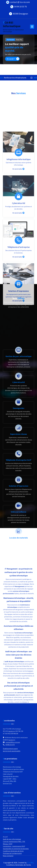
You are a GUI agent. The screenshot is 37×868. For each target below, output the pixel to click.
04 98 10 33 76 (10, 769)
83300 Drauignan (21, 12)
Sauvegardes (19, 551)
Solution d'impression (18, 412)
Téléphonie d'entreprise (18, 368)
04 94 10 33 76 (21, 5)
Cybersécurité (19, 324)
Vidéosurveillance (19, 655)
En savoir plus (18, 290)
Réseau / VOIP (8, 866)
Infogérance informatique (18, 280)
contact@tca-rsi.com (13, 766)
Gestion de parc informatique (18, 499)
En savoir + (13, 59)
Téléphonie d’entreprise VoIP (18, 603)
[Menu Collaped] (32, 27)
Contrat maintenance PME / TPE (14, 863)
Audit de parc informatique (12, 861)
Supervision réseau (18, 577)
